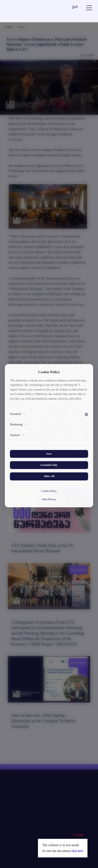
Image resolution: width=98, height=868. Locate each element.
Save (49, 454)
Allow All (49, 476)
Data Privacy (49, 499)
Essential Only (49, 465)
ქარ (75, 7)
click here (77, 851)
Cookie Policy (49, 491)
